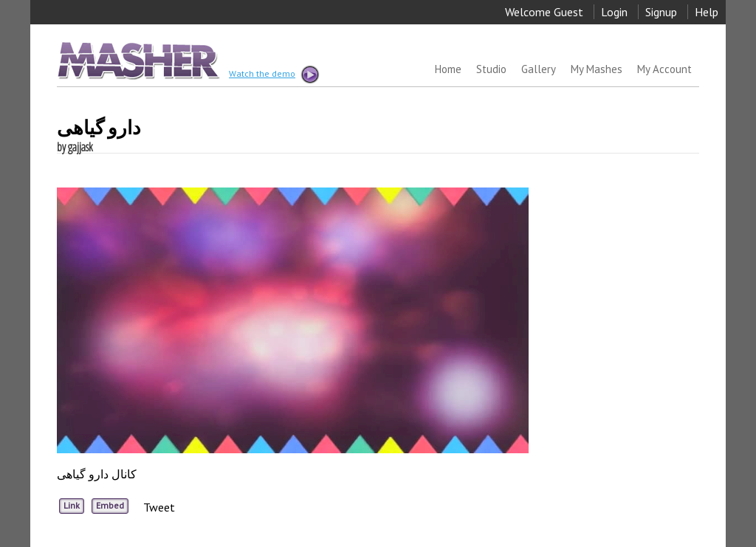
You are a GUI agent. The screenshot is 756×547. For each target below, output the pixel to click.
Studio (491, 69)
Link (72, 505)
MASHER (137, 60)
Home (448, 69)
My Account (664, 69)
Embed (110, 505)
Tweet (159, 507)
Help (707, 12)
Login (614, 12)
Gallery (539, 69)
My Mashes (597, 69)
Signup (661, 12)
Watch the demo (273, 75)
